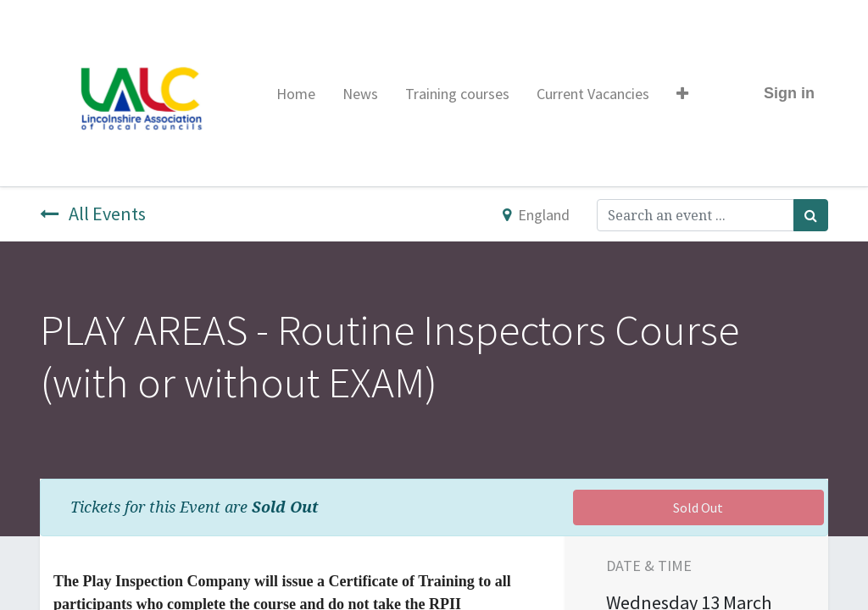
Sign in (789, 93)
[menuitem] (296, 94)
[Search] (811, 215)
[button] (682, 94)
